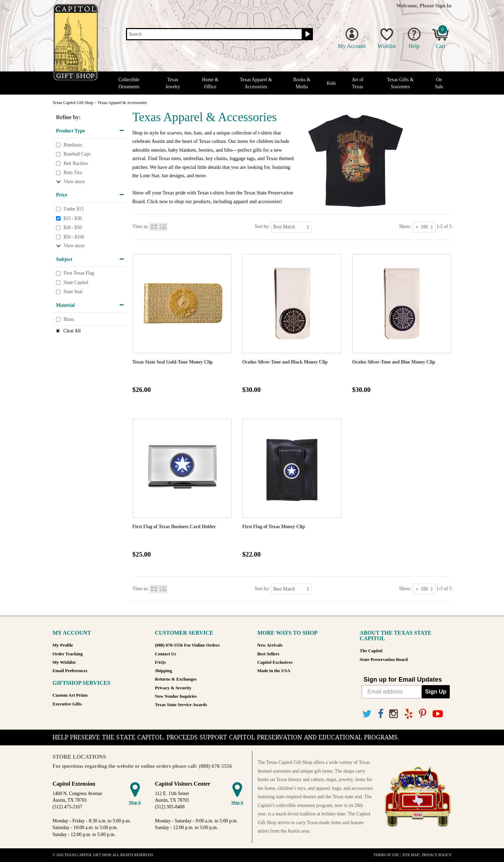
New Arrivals (270, 645)
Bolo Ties (73, 173)
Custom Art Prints (70, 695)
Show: (405, 226)
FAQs (160, 662)
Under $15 (73, 209)
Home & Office (210, 83)
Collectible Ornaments (129, 83)
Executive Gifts (67, 704)
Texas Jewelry (173, 83)
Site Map (410, 855)
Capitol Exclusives (275, 662)
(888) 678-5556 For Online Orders (187, 645)
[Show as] (424, 227)
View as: (141, 226)
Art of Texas (358, 83)
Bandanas (73, 145)
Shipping (164, 671)
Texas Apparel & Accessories (256, 83)
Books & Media (302, 83)
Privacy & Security (173, 688)
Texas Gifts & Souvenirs (400, 83)
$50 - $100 (74, 237)
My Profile (63, 645)
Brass (69, 319)
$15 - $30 (72, 218)
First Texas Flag (79, 273)
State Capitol (76, 282)
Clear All (72, 331)
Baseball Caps (77, 154)
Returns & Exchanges (176, 679)
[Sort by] (291, 227)
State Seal (73, 292)
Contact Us (166, 654)
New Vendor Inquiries (176, 696)
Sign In (443, 5)
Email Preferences (70, 671)
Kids (331, 83)
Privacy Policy (437, 855)
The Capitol (371, 651)
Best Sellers (268, 654)
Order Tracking (68, 654)
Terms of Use (386, 855)
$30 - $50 (72, 227)
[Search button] (307, 34)
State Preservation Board (384, 660)
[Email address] (392, 692)
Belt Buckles (76, 163)
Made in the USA (274, 671)
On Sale (439, 83)
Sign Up (436, 692)
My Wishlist (64, 662)
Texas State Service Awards (181, 705)
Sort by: (262, 226)
